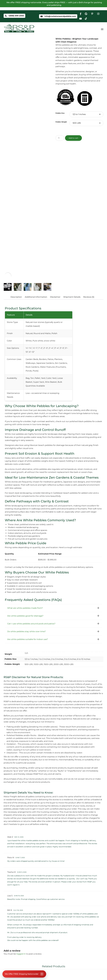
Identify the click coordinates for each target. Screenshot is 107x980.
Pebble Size (60, 113)
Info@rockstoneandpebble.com (60, 16)
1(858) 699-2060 (16, 16)
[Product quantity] (60, 138)
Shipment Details (72, 297)
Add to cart (73, 138)
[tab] (17, 297)
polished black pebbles (81, 421)
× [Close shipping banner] (42, 974)
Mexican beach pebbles (41, 445)
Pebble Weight (61, 122)
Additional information (36, 297)
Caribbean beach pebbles (65, 493)
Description (16, 297)
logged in (21, 954)
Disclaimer (55, 297)
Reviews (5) (89, 297)
